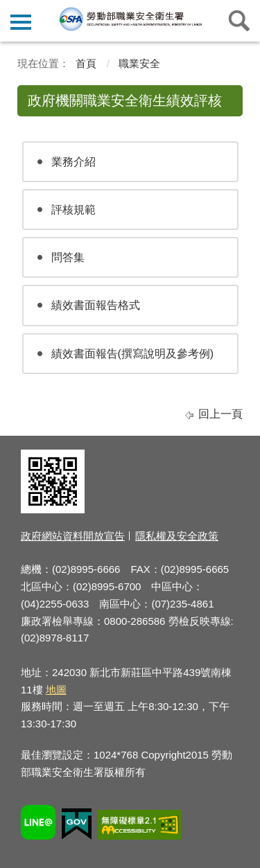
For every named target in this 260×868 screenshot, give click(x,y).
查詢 (239, 21)
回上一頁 (220, 414)
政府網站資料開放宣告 (73, 536)
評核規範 (73, 210)
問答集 (68, 257)
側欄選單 (21, 22)
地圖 (56, 690)
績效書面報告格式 (96, 305)
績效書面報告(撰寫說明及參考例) (133, 354)
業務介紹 (73, 162)
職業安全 (139, 63)
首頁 (86, 63)
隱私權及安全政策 (177, 536)
